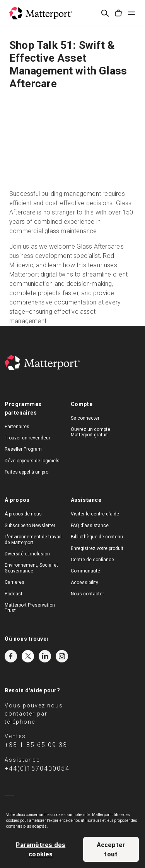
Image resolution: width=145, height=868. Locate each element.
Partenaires (17, 427)
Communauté (85, 571)
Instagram (62, 656)
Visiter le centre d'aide (95, 514)
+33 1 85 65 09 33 (36, 745)
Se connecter (85, 418)
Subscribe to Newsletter (30, 526)
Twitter (28, 656)
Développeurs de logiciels (32, 461)
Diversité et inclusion (27, 554)
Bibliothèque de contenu (97, 537)
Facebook (11, 656)
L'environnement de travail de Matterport (33, 539)
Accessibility (84, 583)
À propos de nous (23, 514)
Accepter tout (111, 849)
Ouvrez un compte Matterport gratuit (90, 432)
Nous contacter (87, 594)
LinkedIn (45, 656)
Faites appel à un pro (26, 472)
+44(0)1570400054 (37, 769)
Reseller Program (23, 449)
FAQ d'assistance (90, 526)
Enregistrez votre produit (97, 548)
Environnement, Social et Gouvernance (31, 568)
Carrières (14, 582)
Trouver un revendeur (27, 438)
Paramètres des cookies (41, 849)
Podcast (14, 594)
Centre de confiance (92, 560)
